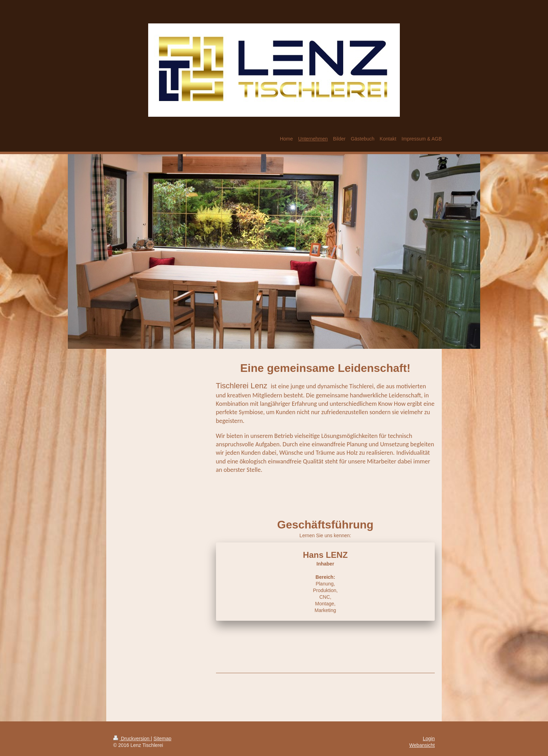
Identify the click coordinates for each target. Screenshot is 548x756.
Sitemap (162, 739)
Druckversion (132, 739)
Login (429, 739)
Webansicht (422, 745)
